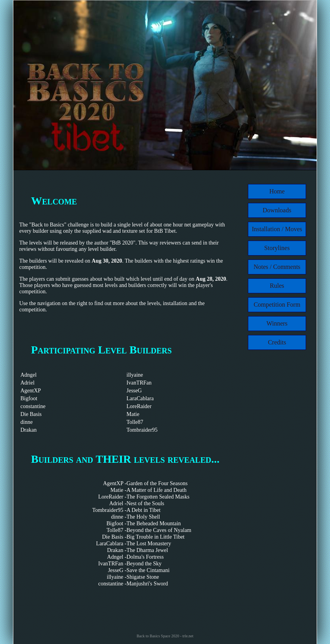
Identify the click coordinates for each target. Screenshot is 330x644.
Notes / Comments (277, 267)
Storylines (277, 248)
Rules (277, 286)
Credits (277, 342)
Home (277, 191)
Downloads (277, 210)
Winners (277, 323)
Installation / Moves (277, 229)
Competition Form (277, 305)
